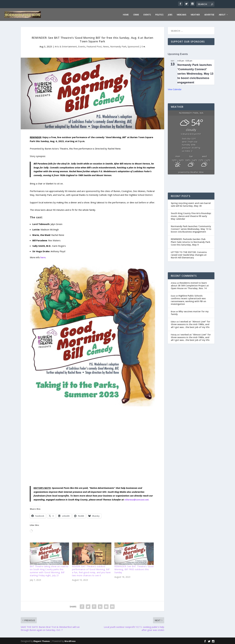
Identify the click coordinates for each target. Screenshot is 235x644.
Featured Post (94, 46)
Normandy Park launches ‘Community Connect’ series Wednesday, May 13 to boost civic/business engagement (195, 73)
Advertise (209, 14)
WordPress (70, 641)
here (43, 257)
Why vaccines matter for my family (190, 312)
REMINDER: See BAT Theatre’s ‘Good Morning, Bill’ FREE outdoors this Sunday (134, 569)
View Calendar (175, 89)
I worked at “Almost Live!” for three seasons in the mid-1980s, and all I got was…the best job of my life (191, 324)
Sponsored (133, 46)
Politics (159, 14)
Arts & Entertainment (66, 46)
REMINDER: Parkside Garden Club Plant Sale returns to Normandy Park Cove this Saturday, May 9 (191, 241)
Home (126, 14)
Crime (136, 14)
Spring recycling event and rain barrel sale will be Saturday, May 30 (191, 204)
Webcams (181, 14)
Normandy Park (118, 46)
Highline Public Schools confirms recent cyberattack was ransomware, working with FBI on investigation (188, 299)
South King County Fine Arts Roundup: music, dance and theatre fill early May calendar (191, 215)
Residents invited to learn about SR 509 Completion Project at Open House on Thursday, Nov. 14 (190, 285)
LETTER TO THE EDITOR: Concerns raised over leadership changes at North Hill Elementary (189, 254)
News (106, 46)
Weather (195, 14)
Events (147, 14)
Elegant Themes (42, 641)
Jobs (170, 14)
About (222, 14)
